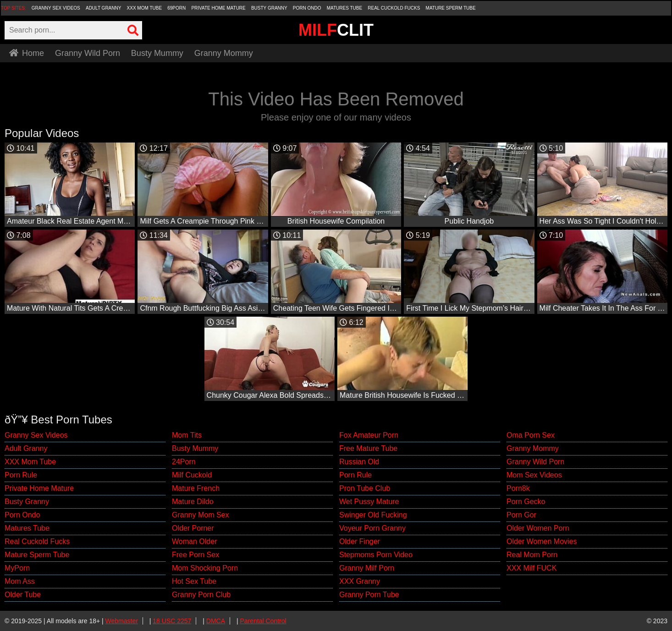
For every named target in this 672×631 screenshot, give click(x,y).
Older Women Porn (538, 528)
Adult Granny (103, 8)
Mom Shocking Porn (205, 568)
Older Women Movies (542, 541)
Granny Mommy (224, 53)
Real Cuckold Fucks (394, 8)
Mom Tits (187, 435)
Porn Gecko (526, 502)
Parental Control (263, 621)
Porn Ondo (307, 8)
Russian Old (359, 462)
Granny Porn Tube (369, 595)
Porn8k (518, 488)
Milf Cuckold (192, 475)
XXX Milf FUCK (532, 568)
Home (27, 53)
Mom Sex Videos (534, 475)
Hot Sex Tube (194, 581)
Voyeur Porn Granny (372, 528)
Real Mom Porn (532, 555)
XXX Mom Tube (145, 8)
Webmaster (122, 621)
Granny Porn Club (201, 595)
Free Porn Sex (196, 555)
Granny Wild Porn (88, 53)
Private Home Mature (218, 8)
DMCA (216, 621)
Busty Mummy (157, 53)
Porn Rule (21, 475)
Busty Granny (269, 8)
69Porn (176, 8)
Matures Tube (344, 8)
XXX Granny (360, 581)
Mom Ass (20, 581)
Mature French (196, 488)
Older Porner (193, 528)
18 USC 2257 (172, 621)
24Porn (184, 462)
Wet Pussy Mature (369, 502)
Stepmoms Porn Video (376, 555)
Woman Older (194, 541)
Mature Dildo (193, 502)
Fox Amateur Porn (369, 435)
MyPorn (17, 568)
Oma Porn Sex (531, 435)
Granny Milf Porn (367, 568)
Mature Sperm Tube (451, 8)
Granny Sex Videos (56, 8)
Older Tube (23, 595)
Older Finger (360, 541)
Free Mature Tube (368, 448)
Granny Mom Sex (200, 515)
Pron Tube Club (365, 488)
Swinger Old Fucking (373, 515)
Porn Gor (521, 515)
